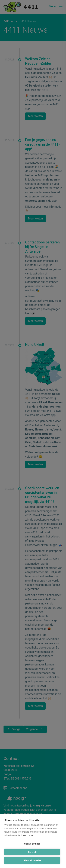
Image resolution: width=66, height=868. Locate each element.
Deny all (32, 852)
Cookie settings (32, 844)
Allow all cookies (32, 860)
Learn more (27, 835)
